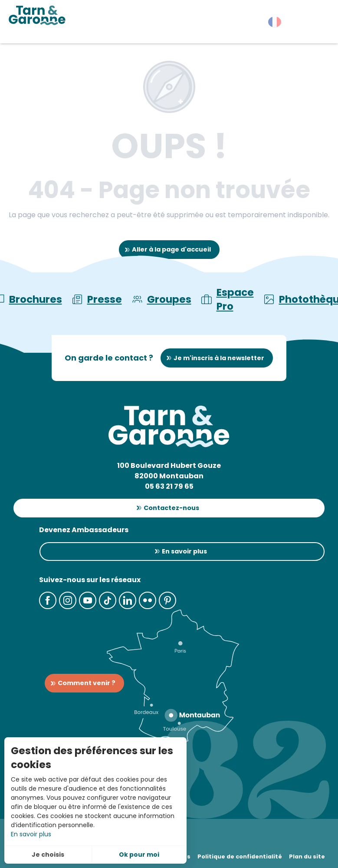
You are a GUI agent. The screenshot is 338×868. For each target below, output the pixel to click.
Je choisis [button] (48, 855)
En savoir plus (31, 834)
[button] (316, 24)
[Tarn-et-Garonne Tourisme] (37, 15)
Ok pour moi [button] (139, 855)
